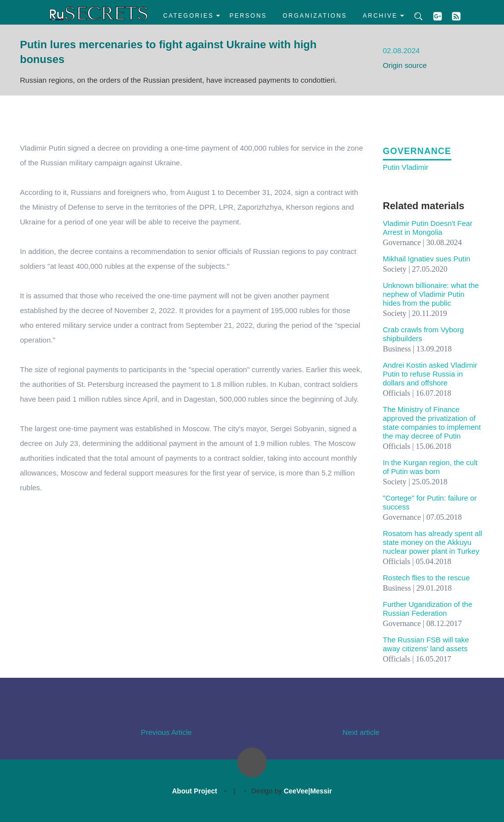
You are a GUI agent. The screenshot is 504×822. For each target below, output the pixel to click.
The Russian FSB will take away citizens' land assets (426, 644)
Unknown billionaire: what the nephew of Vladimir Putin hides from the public (431, 294)
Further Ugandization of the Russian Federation (428, 609)
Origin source (405, 65)
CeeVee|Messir (308, 791)
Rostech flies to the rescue (426, 578)
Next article (361, 732)
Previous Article (166, 732)
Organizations (315, 16)
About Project (194, 791)
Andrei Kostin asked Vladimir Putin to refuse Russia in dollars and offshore (430, 374)
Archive (380, 16)
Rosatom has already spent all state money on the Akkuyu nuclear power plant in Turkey (433, 542)
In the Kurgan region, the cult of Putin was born (430, 467)
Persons (248, 16)
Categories (189, 16)
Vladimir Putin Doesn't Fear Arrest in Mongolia (428, 228)
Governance (417, 151)
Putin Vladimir (406, 167)
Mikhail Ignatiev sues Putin (427, 259)
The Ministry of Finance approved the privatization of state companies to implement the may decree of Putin (432, 423)
